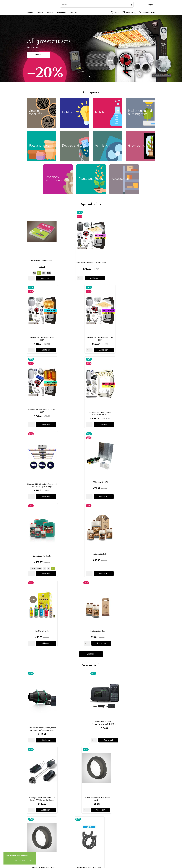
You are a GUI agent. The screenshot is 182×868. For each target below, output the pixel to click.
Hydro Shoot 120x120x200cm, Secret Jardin (141, 522)
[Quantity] (32, 257)
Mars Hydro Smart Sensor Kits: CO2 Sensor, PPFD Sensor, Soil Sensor (108, 422)
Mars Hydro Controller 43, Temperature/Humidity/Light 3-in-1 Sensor (74, 422)
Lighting (63, 800)
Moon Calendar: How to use (85, 726)
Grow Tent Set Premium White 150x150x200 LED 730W (74, 296)
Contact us (130, 796)
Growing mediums (66, 793)
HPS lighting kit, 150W (141, 295)
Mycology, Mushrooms (68, 820)
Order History (131, 810)
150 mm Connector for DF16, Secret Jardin (141, 422)
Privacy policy (21, 861)
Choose (38, 54)
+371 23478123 (32, 838)
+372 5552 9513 (32, 814)
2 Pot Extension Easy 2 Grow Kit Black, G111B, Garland (41, 592)
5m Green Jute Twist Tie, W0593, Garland (75, 592)
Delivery (96, 793)
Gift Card (31, 726)
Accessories (64, 827)
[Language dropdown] (152, 4)
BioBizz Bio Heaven (108, 641)
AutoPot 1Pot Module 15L (41, 641)
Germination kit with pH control (74, 520)
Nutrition (63, 803)
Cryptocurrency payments (128, 726)
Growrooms (64, 796)
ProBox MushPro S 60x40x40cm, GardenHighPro (141, 472)
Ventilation (64, 816)
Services (40, 12)
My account (130, 807)
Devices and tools (66, 813)
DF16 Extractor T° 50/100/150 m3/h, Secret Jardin (108, 472)
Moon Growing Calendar (41, 520)
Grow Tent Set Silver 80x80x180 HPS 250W (108, 241)
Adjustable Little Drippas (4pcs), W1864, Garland (108, 592)
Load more (91, 373)
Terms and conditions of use (103, 800)
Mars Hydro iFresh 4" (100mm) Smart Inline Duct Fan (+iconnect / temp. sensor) (41, 422)
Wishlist (129, 814)
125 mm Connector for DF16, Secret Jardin (41, 472)
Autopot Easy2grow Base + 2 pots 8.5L (141, 591)
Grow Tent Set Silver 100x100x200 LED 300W (141, 241)
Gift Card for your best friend (41, 240)
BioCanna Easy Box (141, 345)
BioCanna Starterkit (75, 345)
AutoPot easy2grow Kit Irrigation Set (74, 641)
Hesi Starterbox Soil (108, 345)
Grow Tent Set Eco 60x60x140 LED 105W (75, 241)
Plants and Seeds (66, 823)
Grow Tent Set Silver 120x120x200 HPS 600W (41, 296)
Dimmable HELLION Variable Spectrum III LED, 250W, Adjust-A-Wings (108, 296)
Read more (38, 739)
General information (133, 793)
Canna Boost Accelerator (41, 345)
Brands (50, 12)
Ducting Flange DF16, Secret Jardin (74, 471)
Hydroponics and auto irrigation (71, 806)
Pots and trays (65, 810)
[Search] (97, 4)
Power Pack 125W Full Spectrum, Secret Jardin (108, 522)
